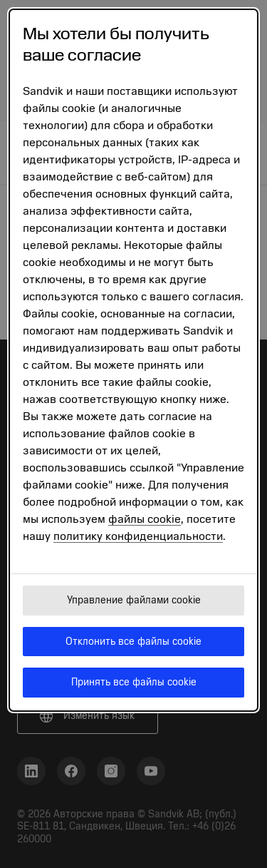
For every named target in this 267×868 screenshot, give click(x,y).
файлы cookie (145, 519)
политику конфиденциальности (138, 536)
